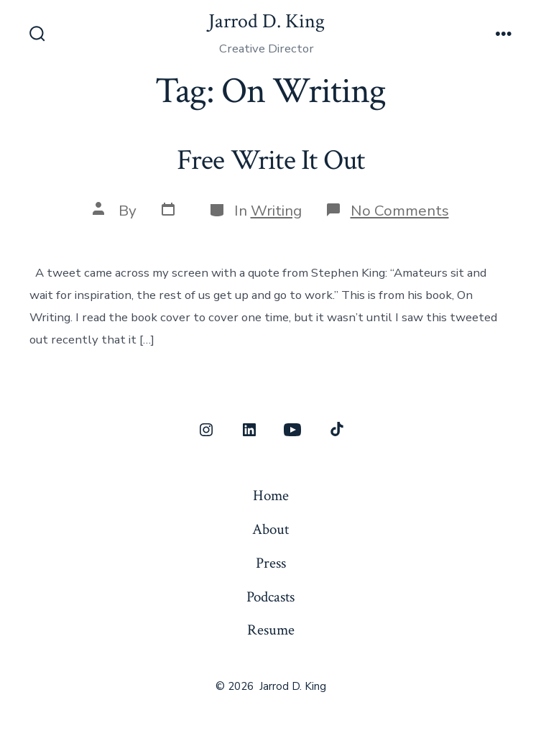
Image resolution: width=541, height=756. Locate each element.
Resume (271, 630)
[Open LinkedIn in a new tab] (249, 430)
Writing (276, 211)
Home (271, 495)
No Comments (400, 211)
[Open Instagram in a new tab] (206, 430)
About (270, 529)
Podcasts (270, 597)
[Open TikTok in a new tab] (336, 430)
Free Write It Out (271, 160)
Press (271, 563)
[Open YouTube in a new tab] (292, 430)
